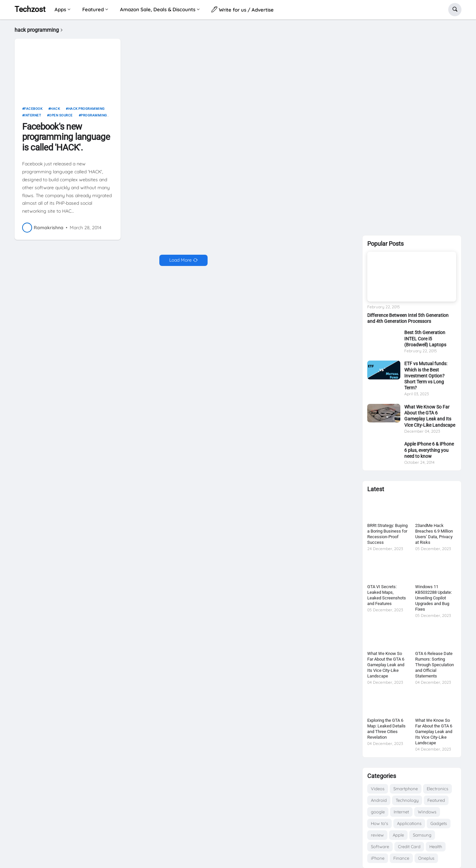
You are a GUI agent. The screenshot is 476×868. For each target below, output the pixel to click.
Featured (436, 800)
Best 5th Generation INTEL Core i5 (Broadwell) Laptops (425, 338)
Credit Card (409, 846)
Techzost (30, 9)
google (378, 812)
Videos (378, 789)
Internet (33, 118)
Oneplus (426, 858)
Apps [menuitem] (60, 9)
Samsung (422, 835)
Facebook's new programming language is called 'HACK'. (66, 139)
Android (379, 800)
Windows (427, 812)
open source (61, 118)
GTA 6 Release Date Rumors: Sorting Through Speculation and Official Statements (435, 665)
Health (436, 846)
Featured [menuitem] (93, 9)
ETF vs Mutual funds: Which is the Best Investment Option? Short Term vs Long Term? (426, 376)
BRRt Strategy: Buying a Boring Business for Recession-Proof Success (387, 534)
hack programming (86, 111)
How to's (379, 823)
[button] (455, 10)
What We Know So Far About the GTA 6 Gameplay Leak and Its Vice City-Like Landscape (430, 416)
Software (380, 846)
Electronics (437, 789)
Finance (401, 858)
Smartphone (406, 789)
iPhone (378, 858)
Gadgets (439, 823)
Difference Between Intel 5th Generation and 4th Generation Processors (408, 318)
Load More (180, 263)
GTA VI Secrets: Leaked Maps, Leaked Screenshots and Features (387, 595)
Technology (407, 800)
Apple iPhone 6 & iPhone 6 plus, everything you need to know (429, 450)
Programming (94, 118)
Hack (55, 111)
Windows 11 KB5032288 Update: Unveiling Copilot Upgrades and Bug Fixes (434, 598)
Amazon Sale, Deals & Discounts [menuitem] (158, 9)
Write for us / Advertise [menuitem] (243, 9)
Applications (409, 823)
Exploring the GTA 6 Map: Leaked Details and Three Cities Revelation (386, 729)
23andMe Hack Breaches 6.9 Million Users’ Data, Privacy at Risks (434, 534)
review (377, 835)
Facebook (33, 111)
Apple (398, 835)
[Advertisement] (412, 126)
